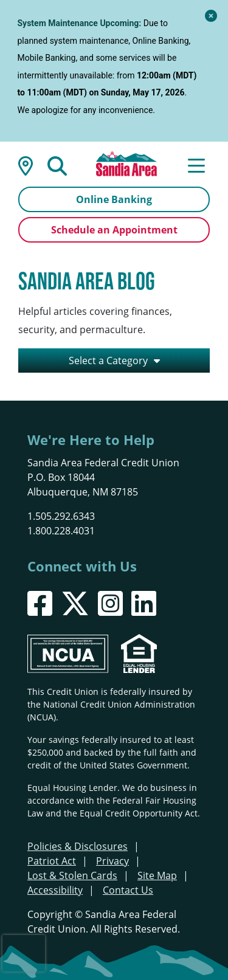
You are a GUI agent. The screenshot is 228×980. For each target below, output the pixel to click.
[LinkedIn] (144, 603)
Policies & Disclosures (78, 846)
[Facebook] (40, 603)
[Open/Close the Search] (57, 165)
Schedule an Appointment (114, 230)
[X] (75, 603)
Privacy (112, 861)
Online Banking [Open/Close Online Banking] (114, 199)
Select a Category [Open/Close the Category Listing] (108, 361)
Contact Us (128, 890)
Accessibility (55, 890)
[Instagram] (110, 603)
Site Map (157, 875)
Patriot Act (52, 861)
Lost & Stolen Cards (72, 875)
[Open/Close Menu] (196, 165)
